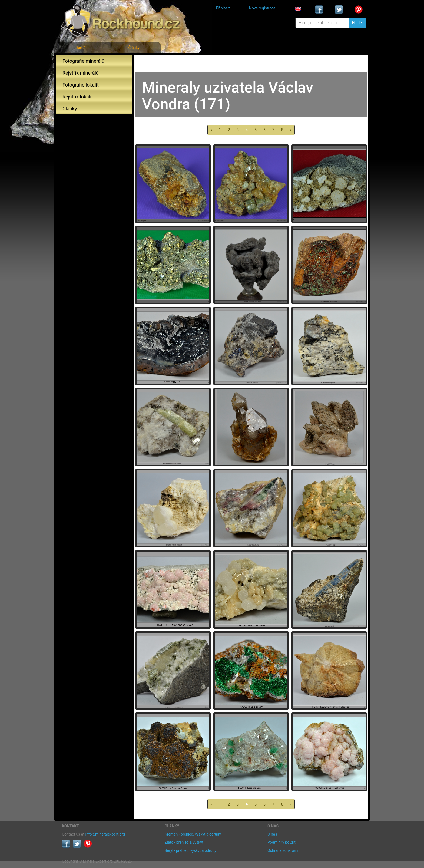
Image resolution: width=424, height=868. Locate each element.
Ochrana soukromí (283, 850)
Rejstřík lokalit (78, 97)
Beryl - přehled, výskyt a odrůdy (191, 850)
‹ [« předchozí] (211, 130)
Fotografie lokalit (81, 85)
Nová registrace (262, 8)
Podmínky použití (282, 842)
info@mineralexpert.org (105, 834)
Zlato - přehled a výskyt (184, 842)
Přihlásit (223, 8)
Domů (80, 48)
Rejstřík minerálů (81, 73)
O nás (272, 834)
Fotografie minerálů (83, 61)
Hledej (357, 23)
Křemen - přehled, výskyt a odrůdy (193, 834)
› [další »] (291, 130)
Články (134, 48)
